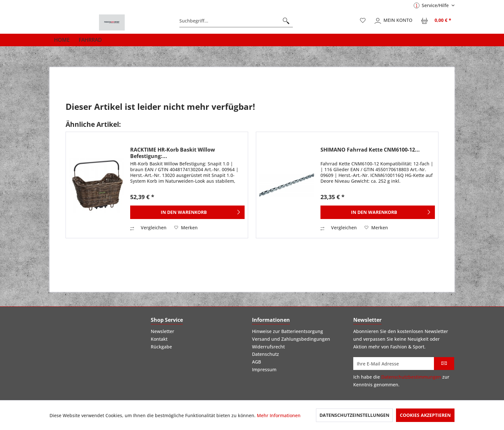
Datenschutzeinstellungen (354, 415)
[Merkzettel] (363, 21)
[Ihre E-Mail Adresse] (394, 364)
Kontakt (159, 339)
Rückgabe (161, 347)
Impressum (264, 369)
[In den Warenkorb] (187, 212)
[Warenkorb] (437, 21)
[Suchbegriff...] (236, 21)
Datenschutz (265, 354)
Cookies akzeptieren (425, 415)
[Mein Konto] (394, 21)
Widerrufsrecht (268, 347)
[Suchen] (286, 21)
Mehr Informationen (279, 415)
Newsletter (162, 331)
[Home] (62, 40)
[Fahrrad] (90, 40)
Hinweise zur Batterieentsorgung (288, 331)
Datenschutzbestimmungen (411, 377)
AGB (256, 362)
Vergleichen (148, 228)
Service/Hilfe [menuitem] (432, 5)
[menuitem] (236, 21)
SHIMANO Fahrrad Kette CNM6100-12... (370, 150)
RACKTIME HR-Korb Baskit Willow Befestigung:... (173, 153)
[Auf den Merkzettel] (186, 228)
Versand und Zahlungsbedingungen (291, 339)
